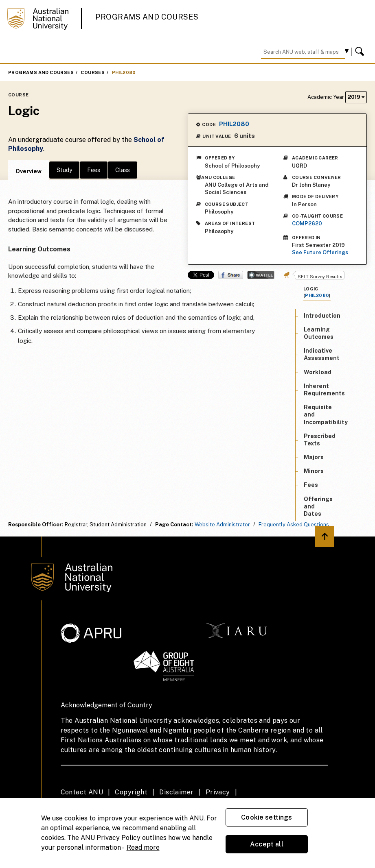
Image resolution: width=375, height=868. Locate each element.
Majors (314, 457)
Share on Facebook (231, 275)
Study (64, 170)
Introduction (322, 316)
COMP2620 (307, 224)
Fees (94, 170)
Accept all (267, 844)
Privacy (218, 792)
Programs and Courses (147, 17)
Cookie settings (266, 817)
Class (123, 170)
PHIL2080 (124, 72)
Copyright (131, 792)
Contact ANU (82, 792)
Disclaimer (176, 792)
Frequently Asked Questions (294, 525)
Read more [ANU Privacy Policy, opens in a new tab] (143, 847)
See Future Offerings (320, 252)
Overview (29, 171)
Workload (318, 372)
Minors (314, 471)
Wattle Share (261, 275)
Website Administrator (222, 525)
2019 (356, 97)
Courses (93, 72)
